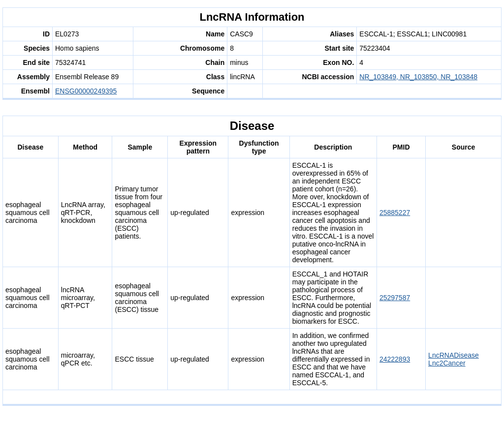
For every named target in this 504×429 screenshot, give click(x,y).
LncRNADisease (454, 355)
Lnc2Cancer (447, 363)
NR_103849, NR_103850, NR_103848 (418, 77)
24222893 (395, 359)
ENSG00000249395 (86, 91)
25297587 (395, 298)
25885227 (395, 213)
